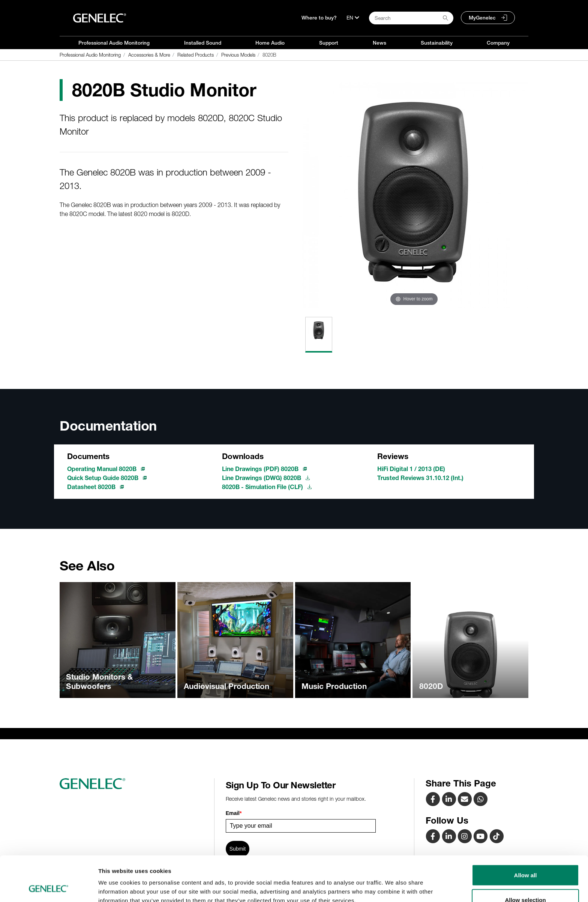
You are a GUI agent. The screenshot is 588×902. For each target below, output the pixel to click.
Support (329, 43)
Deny (526, 882)
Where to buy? (319, 18)
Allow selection (525, 858)
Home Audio (270, 43)
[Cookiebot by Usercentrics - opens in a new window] (49, 887)
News (379, 43)
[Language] (353, 18)
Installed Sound (203, 43)
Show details (394, 883)
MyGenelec (482, 18)
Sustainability (437, 43)
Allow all (526, 833)
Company (498, 43)
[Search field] (411, 18)
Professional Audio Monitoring (114, 43)
